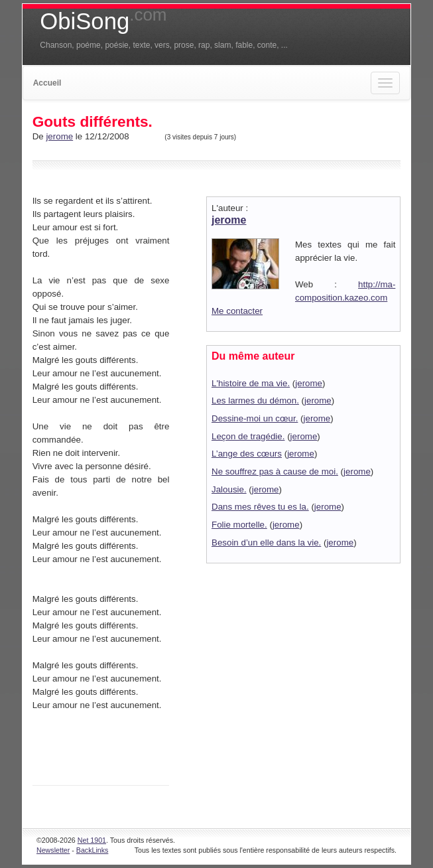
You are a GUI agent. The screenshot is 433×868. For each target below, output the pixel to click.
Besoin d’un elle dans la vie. (266, 542)
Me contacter (237, 311)
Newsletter (53, 850)
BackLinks (93, 850)
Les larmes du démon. (255, 400)
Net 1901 (92, 840)
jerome (59, 136)
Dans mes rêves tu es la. (260, 507)
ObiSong (103, 21)
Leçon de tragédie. (248, 436)
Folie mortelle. (239, 525)
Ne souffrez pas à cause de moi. (275, 471)
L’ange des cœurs (247, 454)
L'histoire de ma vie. (251, 383)
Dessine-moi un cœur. (255, 418)
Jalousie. (229, 489)
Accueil (47, 83)
